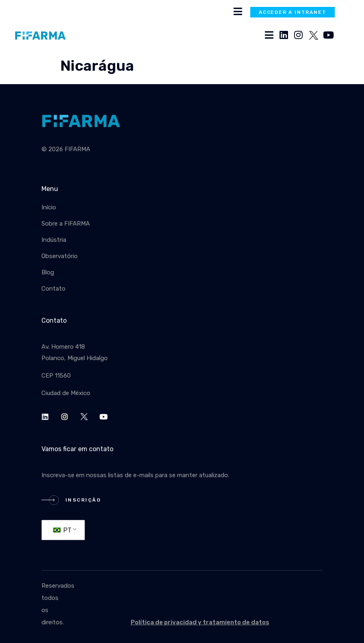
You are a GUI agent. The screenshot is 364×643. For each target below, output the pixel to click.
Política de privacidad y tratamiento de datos (200, 622)
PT (62, 530)
